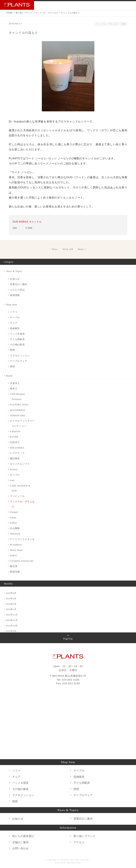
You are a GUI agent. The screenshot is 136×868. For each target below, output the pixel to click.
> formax (13, 469)
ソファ (16, 771)
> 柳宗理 (13, 566)
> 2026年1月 (10, 609)
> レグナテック (16, 453)
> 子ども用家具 (16, 339)
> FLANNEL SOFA (18, 405)
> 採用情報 (14, 295)
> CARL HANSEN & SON (19, 488)
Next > (82, 249)
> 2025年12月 (11, 615)
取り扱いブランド (24, 13)
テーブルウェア (83, 795)
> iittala (12, 518)
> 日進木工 (14, 383)
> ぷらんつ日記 (16, 290)
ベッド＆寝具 (20, 783)
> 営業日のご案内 (18, 284)
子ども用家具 (82, 783)
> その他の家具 (16, 345)
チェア (16, 777)
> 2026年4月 (10, 593)
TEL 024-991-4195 (103, 5)
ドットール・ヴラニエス (47, 13)
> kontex (12, 555)
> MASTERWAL (17, 410)
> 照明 (11, 350)
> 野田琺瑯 (14, 572)
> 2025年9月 (10, 631)
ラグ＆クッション (23, 795)
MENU (130, 5)
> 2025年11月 (11, 620)
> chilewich (14, 534)
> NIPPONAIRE (17, 416)
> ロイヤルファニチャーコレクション (21, 423)
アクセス (79, 842)
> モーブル (14, 475)
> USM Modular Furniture (16, 397)
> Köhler (13, 523)
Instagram (121, 5)
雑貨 (124, 24)
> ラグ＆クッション (19, 356)
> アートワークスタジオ (21, 539)
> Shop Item (10, 305)
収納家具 (79, 777)
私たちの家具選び (23, 836)
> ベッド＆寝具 (16, 334)
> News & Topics (13, 271)
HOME (10, 13)
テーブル (79, 771)
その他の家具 (20, 789)
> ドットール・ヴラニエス (21, 504)
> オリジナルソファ (19, 464)
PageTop (68, 639)
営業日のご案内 (83, 819)
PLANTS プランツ (17, 5)
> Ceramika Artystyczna (21, 561)
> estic (11, 480)
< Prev (54, 249)
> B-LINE (13, 437)
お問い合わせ (112, 5)
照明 (76, 789)
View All (68, 249)
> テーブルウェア (18, 361)
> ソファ (13, 312)
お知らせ (18, 819)
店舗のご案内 (20, 842)
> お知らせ (14, 279)
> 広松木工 (14, 442)
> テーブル (14, 317)
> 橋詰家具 (14, 458)
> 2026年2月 (10, 604)
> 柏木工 (13, 389)
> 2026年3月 (10, 598)
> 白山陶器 (14, 528)
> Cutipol (13, 512)
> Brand (8, 376)
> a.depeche (14, 431)
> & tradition (15, 545)
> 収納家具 (14, 328)
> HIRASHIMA (16, 448)
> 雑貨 (11, 366)
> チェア (13, 323)
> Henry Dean (15, 550)
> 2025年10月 (11, 626)
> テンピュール (16, 496)
